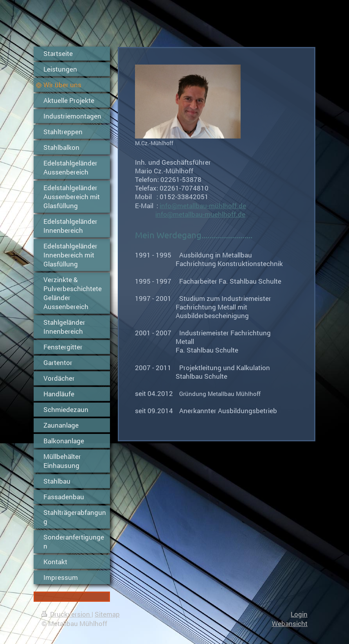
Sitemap (107, 614)
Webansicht (290, 623)
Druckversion (67, 614)
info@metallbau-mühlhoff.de (203, 206)
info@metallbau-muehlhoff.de (200, 214)
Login (299, 614)
